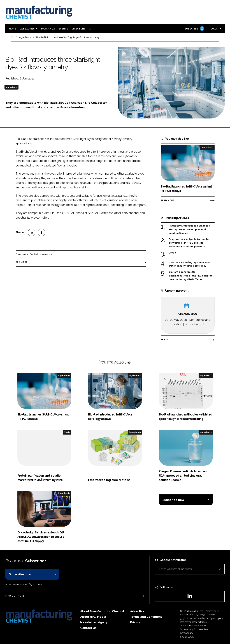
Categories (27, 29)
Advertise (137, 611)
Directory (78, 29)
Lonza (175, 253)
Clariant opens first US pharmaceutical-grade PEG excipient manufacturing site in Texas (191, 276)
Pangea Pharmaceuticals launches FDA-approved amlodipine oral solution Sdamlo (189, 229)
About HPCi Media (93, 617)
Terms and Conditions (146, 617)
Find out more (15, 596)
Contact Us (88, 628)
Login (214, 29)
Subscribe (194, 29)
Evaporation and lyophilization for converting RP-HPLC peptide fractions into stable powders (189, 243)
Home (12, 29)
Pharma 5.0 (48, 29)
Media (67, 432)
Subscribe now (173, 500)
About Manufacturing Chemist (102, 611)
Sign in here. (36, 584)
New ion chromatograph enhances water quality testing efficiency (190, 264)
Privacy (135, 622)
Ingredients (12, 87)
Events (63, 29)
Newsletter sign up (94, 622)
